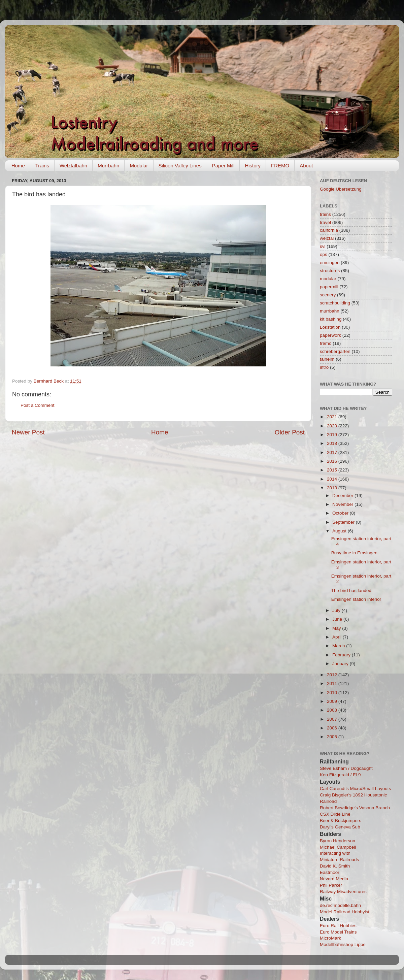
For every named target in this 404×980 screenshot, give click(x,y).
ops (324, 254)
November (343, 504)
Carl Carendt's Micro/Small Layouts (355, 789)
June (338, 619)
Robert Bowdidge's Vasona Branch (355, 808)
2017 (333, 452)
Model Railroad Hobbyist (345, 912)
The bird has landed (351, 591)
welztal (327, 238)
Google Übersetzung (341, 189)
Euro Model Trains (338, 932)
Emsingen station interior (356, 599)
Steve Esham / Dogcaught (346, 768)
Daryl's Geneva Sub (340, 827)
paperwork (330, 335)
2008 (333, 710)
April (338, 637)
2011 (333, 683)
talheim (327, 359)
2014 (333, 479)
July (337, 610)
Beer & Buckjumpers (341, 821)
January (341, 664)
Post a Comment (38, 405)
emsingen (330, 263)
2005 (333, 737)
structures (330, 271)
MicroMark (330, 938)
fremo (326, 343)
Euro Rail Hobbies (338, 926)
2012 (333, 675)
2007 (333, 719)
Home (18, 166)
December (343, 496)
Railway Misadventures (343, 892)
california (329, 230)
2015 (333, 470)
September (344, 522)
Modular (139, 166)
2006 (333, 728)
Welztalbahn (73, 166)
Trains (42, 166)
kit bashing (331, 319)
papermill (329, 287)
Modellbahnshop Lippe (343, 944)
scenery (328, 295)
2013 (333, 488)
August (340, 531)
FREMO (280, 166)
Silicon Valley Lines (180, 166)
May (337, 628)
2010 (333, 693)
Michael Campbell (338, 847)
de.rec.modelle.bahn (340, 905)
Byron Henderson (338, 841)
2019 (333, 435)
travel (325, 222)
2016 (333, 461)
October (341, 513)
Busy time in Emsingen (354, 553)
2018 (333, 443)
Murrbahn (108, 166)
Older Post (290, 432)
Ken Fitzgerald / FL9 (340, 775)
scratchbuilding (335, 303)
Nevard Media (334, 879)
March (339, 646)
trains (325, 214)
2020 (333, 426)
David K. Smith (335, 866)
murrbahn (330, 311)
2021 (333, 417)
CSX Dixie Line (335, 814)
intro (324, 367)
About (306, 166)
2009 (333, 701)
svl (323, 246)
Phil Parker (331, 885)
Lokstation (330, 327)
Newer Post (28, 432)
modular (328, 279)
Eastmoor (330, 872)
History (253, 166)
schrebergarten (335, 351)
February (342, 655)
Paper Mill (223, 166)
